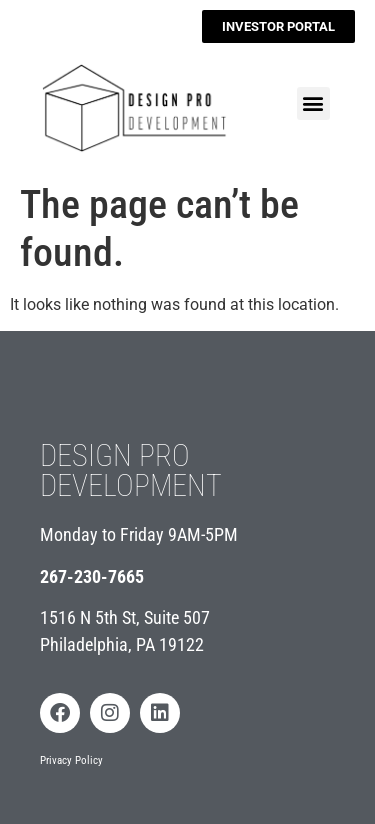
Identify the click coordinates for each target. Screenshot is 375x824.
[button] (313, 103)
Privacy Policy (71, 760)
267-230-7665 (92, 576)
